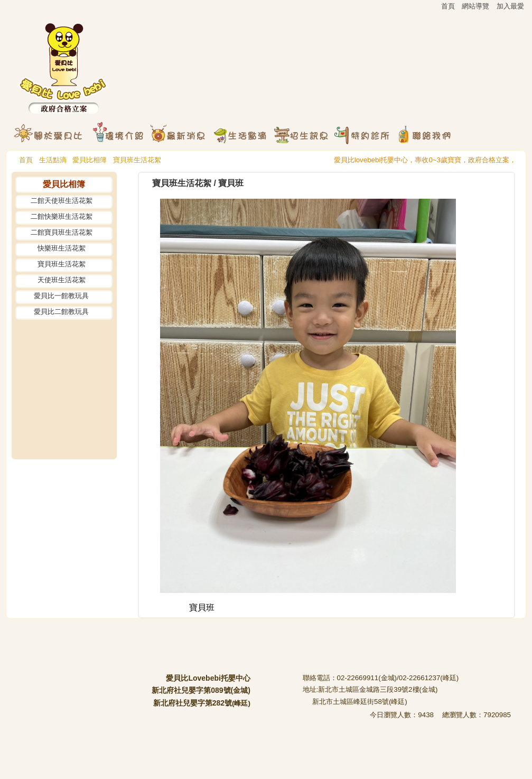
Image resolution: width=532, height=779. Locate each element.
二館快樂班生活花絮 (62, 216)
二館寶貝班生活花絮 (62, 232)
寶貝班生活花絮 (137, 160)
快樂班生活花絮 (62, 248)
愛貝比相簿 (90, 160)
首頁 (26, 160)
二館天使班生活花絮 (62, 201)
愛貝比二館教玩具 (61, 312)
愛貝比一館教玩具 (61, 296)
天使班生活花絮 (62, 280)
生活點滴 (53, 160)
